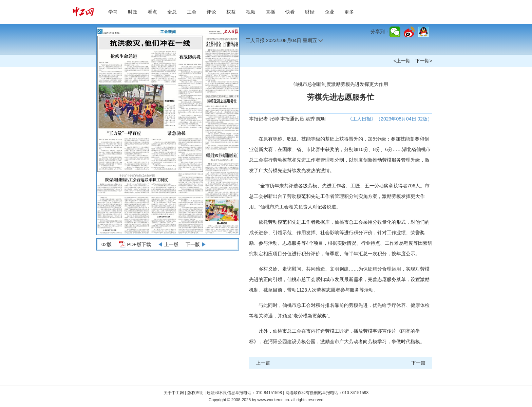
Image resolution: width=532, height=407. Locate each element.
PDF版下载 (139, 244)
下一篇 (418, 363)
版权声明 (196, 393)
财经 (310, 12)
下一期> (424, 61)
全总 (172, 12)
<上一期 (402, 61)
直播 (270, 12)
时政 (133, 12)
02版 (107, 244)
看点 (152, 12)
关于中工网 (174, 393)
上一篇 (263, 363)
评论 (211, 12)
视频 (251, 12)
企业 (329, 12)
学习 (113, 12)
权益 (231, 12)
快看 (290, 12)
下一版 (193, 244)
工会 (192, 12)
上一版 (171, 244)
